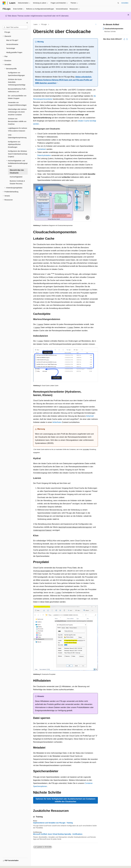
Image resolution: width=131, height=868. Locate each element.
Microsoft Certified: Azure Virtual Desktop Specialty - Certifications (58, 834)
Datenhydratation (44, 155)
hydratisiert (42, 149)
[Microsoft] (4, 3)
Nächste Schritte (110, 31)
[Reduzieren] (27, 23)
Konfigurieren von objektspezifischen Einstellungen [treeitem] (14, 144)
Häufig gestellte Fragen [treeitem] (14, 52)
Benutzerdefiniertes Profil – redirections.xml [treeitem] (17, 90)
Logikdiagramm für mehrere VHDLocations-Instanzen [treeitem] (18, 130)
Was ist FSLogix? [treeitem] (12, 40)
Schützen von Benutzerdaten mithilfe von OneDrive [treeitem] (17, 121)
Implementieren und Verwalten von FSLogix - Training (53, 823)
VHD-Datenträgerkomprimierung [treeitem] (17, 136)
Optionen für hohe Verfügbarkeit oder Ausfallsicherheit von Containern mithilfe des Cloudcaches (65, 800)
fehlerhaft (90, 416)
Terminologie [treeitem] (11, 48)
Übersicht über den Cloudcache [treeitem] (17, 171)
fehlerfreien (57, 422)
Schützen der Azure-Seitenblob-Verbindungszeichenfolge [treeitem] (17, 82)
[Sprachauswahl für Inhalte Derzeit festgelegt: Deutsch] (8, 864)
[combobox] (15, 27)
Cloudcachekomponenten (114, 29)
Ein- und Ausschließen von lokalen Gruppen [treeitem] (17, 97)
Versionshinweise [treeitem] (12, 44)
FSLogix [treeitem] (7, 32)
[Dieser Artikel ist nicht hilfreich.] (127, 39)
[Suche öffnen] (118, 3)
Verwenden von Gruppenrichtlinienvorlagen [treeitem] (17, 104)
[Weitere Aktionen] (96, 25)
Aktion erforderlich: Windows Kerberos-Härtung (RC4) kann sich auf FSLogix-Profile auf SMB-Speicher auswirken (64, 80)
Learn (36, 24)
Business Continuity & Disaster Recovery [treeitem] (17, 182)
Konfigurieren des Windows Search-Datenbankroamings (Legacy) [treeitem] (18, 154)
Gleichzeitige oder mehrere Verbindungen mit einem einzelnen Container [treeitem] (17, 112)
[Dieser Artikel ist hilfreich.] (124, 39)
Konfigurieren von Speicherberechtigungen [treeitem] (16, 74)
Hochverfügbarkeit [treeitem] (16, 177)
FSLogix (44, 24)
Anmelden (125, 3)
